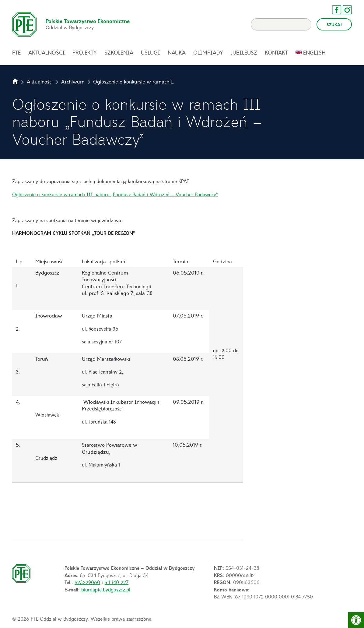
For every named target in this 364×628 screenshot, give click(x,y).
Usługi (150, 52)
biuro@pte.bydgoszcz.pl (106, 589)
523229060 (87, 582)
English (314, 52)
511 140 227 (116, 582)
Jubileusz (244, 52)
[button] (356, 620)
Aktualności (47, 52)
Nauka (177, 52)
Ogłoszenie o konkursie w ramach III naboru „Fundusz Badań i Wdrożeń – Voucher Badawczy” (115, 194)
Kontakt (276, 52)
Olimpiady (208, 52)
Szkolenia (119, 52)
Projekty (85, 52)
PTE (16, 52)
